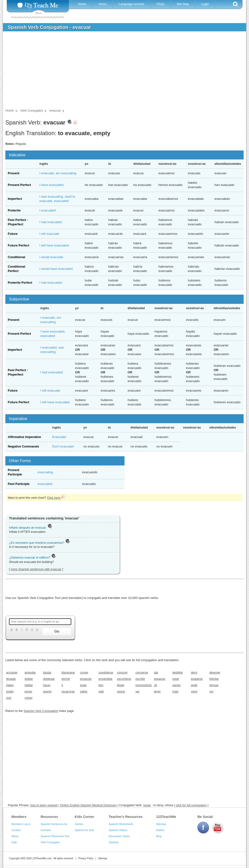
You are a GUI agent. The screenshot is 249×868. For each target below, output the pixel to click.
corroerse (142, 673)
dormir (66, 679)
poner (28, 692)
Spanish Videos (118, 830)
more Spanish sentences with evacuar (36, 569)
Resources (49, 817)
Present (14, 173)
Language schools (132, 4)
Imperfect (15, 199)
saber (84, 692)
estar (176, 679)
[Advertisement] (121, 71)
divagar (11, 679)
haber (10, 685)
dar (156, 673)
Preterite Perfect (20, 283)
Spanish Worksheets (121, 824)
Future (13, 234)
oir (156, 685)
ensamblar (106, 679)
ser (138, 692)
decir (194, 673)
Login (205, 4)
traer (175, 692)
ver (211, 692)
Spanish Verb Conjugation (41, 711)
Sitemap (161, 824)
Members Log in (21, 824)
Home (82, 4)
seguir (121, 692)
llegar (121, 685)
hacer (47, 685)
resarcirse (68, 692)
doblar (29, 679)
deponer (215, 673)
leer (101, 685)
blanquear (68, 673)
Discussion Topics (119, 836)
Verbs (102, 4)
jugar (83, 685)
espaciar (160, 679)
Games (79, 824)
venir (194, 692)
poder (10, 692)
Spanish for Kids (84, 830)
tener (157, 692)
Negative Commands (23, 446)
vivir (9, 698)
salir (101, 692)
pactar (177, 685)
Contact (16, 830)
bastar (47, 673)
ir (62, 685)
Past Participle (19, 484)
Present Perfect (19, 185)
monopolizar (143, 685)
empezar (86, 679)
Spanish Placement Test (55, 836)
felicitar (214, 679)
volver (29, 698)
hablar (29, 685)
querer (47, 692)
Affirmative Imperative (24, 437)
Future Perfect (18, 245)
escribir (140, 679)
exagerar (197, 679)
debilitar (178, 673)
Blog (159, 836)
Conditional (17, 257)
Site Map (183, 4)
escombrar (124, 679)
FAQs (160, 4)
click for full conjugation (191, 805)
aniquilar (30, 673)
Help (14, 842)
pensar (214, 685)
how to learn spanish (44, 805)
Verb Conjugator (50, 842)
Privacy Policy (86, 858)
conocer (122, 673)
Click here (56, 498)
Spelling (113, 842)
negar (147, 805)
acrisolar (12, 673)
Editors (160, 830)
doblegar (49, 679)
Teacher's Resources (126, 817)
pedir (194, 685)
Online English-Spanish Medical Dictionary (88, 805)
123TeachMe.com (42, 858)
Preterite (14, 210)
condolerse (106, 673)
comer (84, 673)
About (15, 836)
